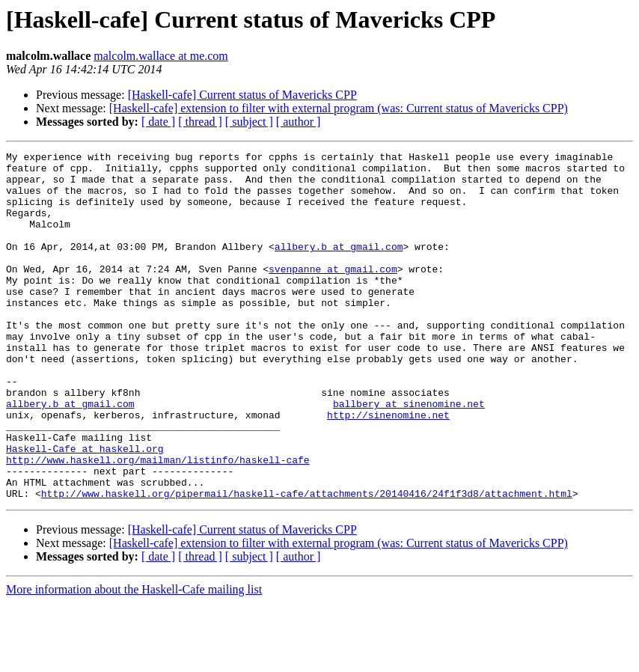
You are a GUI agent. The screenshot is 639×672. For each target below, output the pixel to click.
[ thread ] (200, 122)
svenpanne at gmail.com (333, 293)
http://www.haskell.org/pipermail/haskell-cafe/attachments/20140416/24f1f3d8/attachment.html (307, 563)
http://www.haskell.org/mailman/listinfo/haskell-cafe (158, 522)
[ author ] (299, 122)
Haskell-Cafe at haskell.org (85, 509)
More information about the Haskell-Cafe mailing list (134, 659)
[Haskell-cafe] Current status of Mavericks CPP (242, 95)
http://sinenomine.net (388, 468)
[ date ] (158, 122)
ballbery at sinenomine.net (409, 455)
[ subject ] (249, 122)
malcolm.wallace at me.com (160, 56)
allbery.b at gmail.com (339, 266)
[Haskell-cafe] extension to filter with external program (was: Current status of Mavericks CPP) (339, 108)
